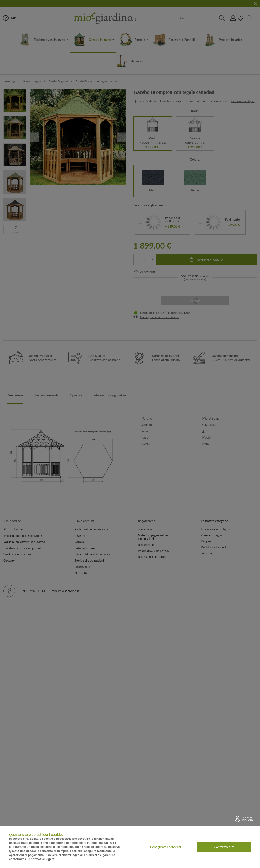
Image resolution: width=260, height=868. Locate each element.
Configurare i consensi (166, 847)
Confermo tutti (224, 847)
